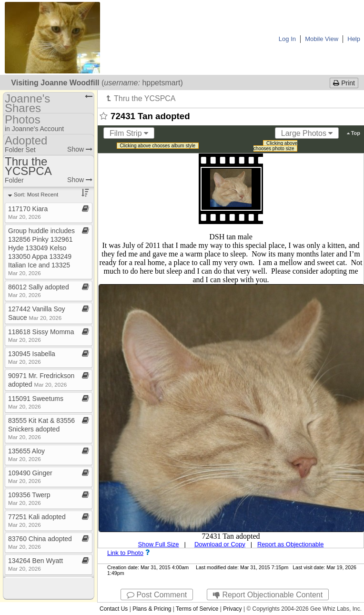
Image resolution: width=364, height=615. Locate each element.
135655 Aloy (26, 455)
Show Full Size (159, 544)
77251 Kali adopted (37, 520)
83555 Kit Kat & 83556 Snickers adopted (41, 428)
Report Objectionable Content (268, 595)
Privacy (232, 609)
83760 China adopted (40, 542)
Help (354, 39)
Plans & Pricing (152, 609)
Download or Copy (220, 544)
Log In (287, 39)
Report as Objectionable (290, 544)
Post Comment (157, 595)
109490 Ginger (30, 477)
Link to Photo (125, 553)
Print (344, 83)
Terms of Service (197, 609)
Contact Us (114, 609)
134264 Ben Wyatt (35, 564)
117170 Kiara (28, 212)
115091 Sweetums (36, 402)
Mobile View (322, 39)
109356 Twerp (29, 498)
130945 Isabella (32, 357)
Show (80, 149)
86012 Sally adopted (39, 291)
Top (354, 133)
